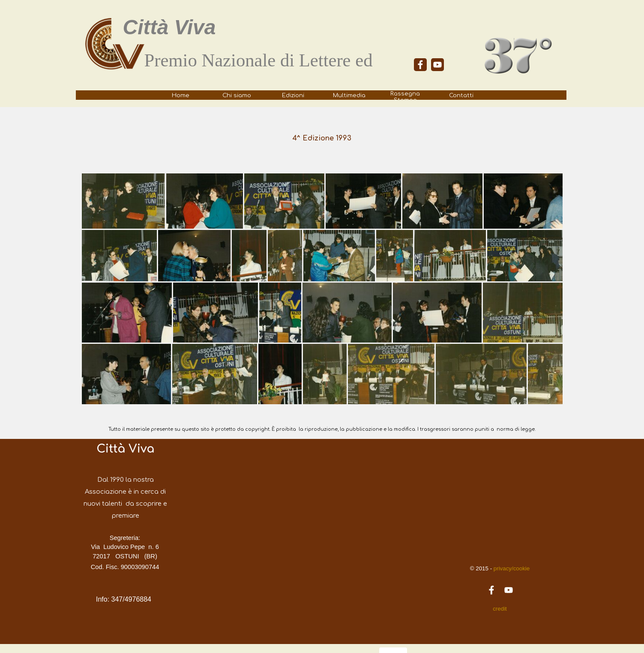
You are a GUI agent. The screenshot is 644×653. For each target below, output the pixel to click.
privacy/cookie (511, 568)
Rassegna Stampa (405, 97)
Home (181, 95)
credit (500, 609)
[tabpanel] (269, 74)
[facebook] (420, 65)
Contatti (461, 95)
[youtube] (437, 65)
